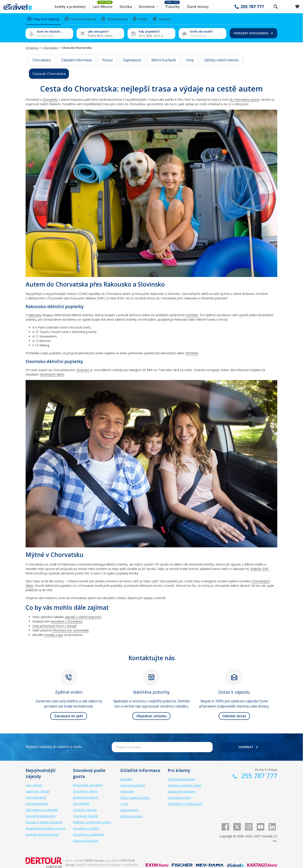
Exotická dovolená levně (42, 834)
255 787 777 (252, 7)
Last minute (34, 785)
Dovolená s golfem (86, 828)
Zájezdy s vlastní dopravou (44, 822)
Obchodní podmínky (181, 779)
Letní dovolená (36, 797)
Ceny (190, 60)
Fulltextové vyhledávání (276, 7)
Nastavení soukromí (182, 791)
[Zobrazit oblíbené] (297, 7)
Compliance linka (179, 798)
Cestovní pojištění (133, 785)
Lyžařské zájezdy (85, 810)
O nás (124, 804)
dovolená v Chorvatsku (67, 621)
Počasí (107, 60)
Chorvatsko (42, 60)
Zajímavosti (132, 60)
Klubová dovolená (85, 841)
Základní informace (77, 60)
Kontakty (126, 779)
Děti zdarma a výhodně (42, 810)
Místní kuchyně (164, 60)
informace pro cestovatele (71, 630)
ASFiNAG (192, 315)
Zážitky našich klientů (221, 60)
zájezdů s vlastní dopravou (83, 617)
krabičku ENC (260, 569)
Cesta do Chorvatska (49, 74)
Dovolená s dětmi (85, 791)
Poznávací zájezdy (86, 816)
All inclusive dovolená (88, 785)
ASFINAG (192, 353)
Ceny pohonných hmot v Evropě (54, 626)
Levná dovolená (37, 804)
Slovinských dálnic (52, 374)
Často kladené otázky (135, 798)
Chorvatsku (50, 100)
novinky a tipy (54, 635)
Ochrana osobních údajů (185, 785)
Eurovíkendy (81, 804)
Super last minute (38, 791)
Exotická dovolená (86, 797)
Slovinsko (83, 370)
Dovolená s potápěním (89, 834)
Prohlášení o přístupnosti (185, 804)
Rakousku (35, 315)
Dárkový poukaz (131, 816)
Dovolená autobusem (41, 816)
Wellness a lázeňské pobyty (92, 822)
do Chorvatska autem (244, 100)
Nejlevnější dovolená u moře (46, 828)
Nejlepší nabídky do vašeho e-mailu (54, 747)
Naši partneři (129, 810)
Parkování (127, 791)
